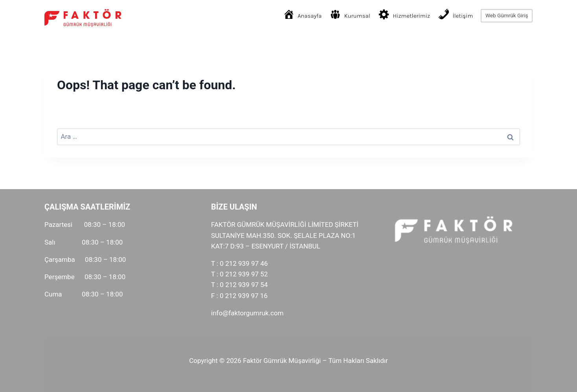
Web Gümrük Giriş (507, 15)
